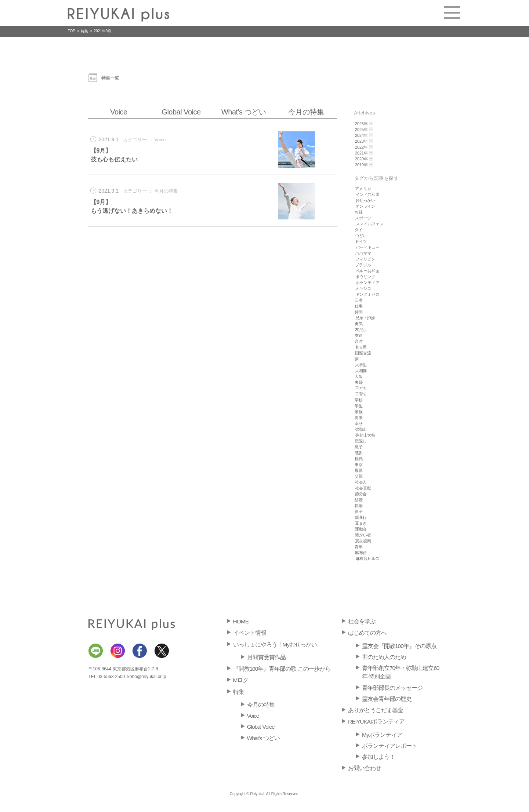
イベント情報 (250, 633)
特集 (84, 31)
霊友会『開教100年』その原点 (399, 646)
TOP (72, 31)
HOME (241, 621)
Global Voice (181, 112)
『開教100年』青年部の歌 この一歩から (282, 669)
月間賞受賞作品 (266, 657)
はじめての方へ (367, 633)
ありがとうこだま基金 (376, 710)
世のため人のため (384, 657)
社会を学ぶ (362, 621)
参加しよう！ (378, 757)
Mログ (241, 680)
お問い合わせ (365, 768)
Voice (119, 112)
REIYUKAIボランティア (376, 722)
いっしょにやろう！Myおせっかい (275, 644)
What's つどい (244, 112)
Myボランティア (382, 735)
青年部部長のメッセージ (392, 688)
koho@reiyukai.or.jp (147, 677)
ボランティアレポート (389, 746)
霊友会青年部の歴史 (387, 699)
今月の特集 (306, 112)
